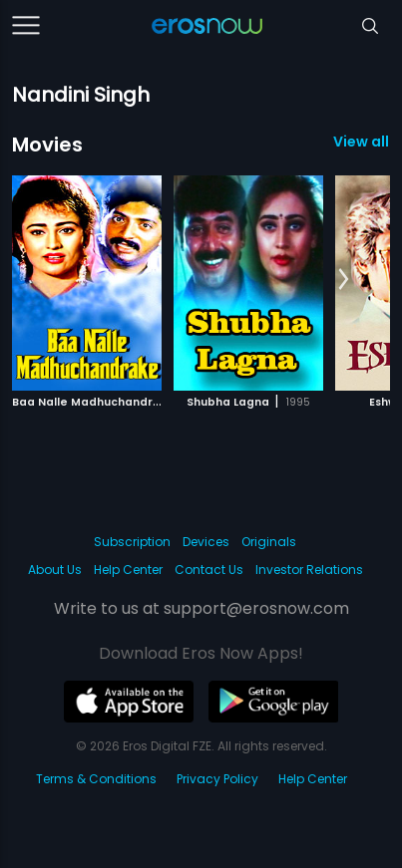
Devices (206, 542)
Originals (269, 542)
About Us (55, 570)
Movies (47, 145)
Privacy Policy (217, 779)
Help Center (128, 570)
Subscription (132, 542)
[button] (344, 280)
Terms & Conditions (96, 779)
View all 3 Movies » (362, 142)
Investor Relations (309, 570)
